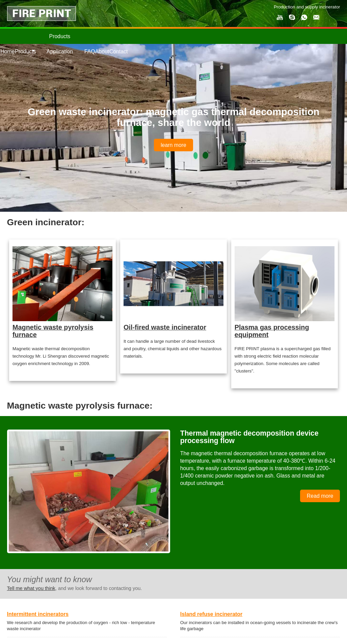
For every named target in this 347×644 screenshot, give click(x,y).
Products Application (60, 44)
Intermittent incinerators (38, 614)
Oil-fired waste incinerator (165, 327)
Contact (119, 51)
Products (25, 51)
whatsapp (304, 17)
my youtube (280, 17)
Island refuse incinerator (211, 614)
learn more (173, 145)
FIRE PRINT (42, 14)
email (316, 17)
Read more (320, 496)
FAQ (90, 51)
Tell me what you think (31, 588)
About (102, 51)
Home (7, 51)
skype (292, 17)
